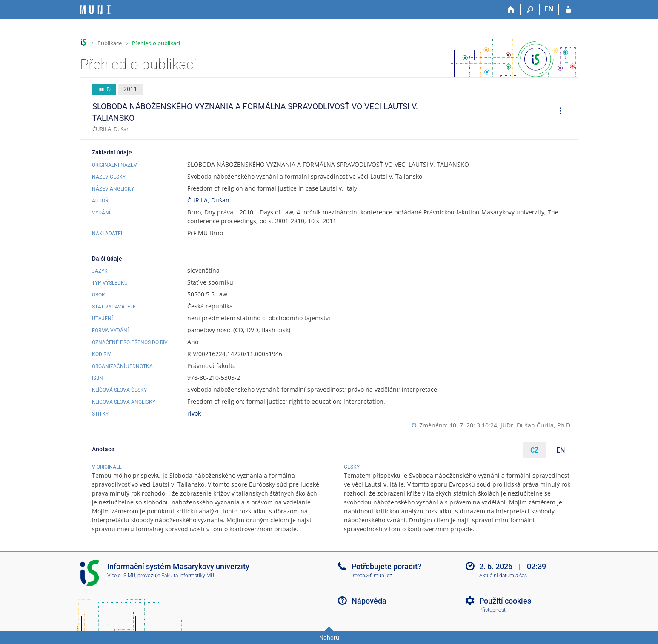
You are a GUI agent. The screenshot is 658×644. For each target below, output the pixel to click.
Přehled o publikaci (156, 43)
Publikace (110, 43)
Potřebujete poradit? (386, 566)
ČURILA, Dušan (208, 200)
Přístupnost (492, 610)
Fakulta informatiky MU (188, 576)
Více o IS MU (121, 576)
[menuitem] (558, 112)
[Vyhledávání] (530, 10)
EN (561, 450)
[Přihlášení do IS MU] (568, 10)
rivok (194, 413)
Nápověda (369, 601)
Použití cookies (505, 601)
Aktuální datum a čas (503, 576)
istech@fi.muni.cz (372, 576)
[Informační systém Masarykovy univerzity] (95, 10)
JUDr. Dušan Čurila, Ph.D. (536, 425)
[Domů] (511, 10)
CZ (535, 450)
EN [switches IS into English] (549, 9)
